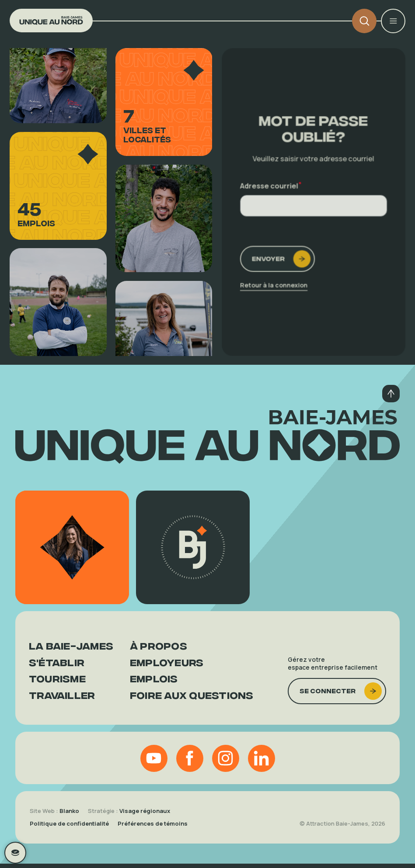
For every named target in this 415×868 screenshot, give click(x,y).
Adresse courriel (272, 186)
